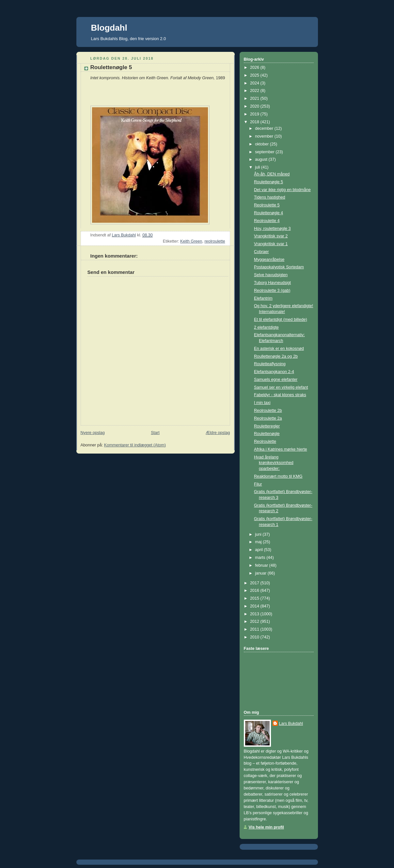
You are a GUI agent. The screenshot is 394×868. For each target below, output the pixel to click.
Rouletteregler (267, 426)
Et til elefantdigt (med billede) (281, 320)
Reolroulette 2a (268, 418)
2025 (255, 75)
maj (259, 542)
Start (155, 433)
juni (259, 534)
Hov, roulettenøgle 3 (272, 229)
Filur (258, 484)
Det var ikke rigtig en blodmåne (282, 190)
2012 (255, 621)
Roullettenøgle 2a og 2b (276, 356)
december (265, 128)
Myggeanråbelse (269, 260)
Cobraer (261, 252)
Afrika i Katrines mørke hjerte (281, 449)
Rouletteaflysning (270, 364)
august (262, 159)
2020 (255, 106)
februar (262, 565)
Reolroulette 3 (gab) (272, 291)
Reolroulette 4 (267, 221)
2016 (255, 591)
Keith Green (191, 241)
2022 (255, 91)
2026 (255, 67)
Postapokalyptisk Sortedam (279, 267)
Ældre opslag (218, 433)
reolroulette (215, 241)
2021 (255, 98)
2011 (255, 629)
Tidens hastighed (270, 197)
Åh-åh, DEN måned (272, 174)
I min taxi (262, 403)
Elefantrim (263, 298)
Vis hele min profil (266, 827)
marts (261, 558)
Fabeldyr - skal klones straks (280, 395)
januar (261, 573)
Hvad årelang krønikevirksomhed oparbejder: (274, 463)
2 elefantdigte (266, 327)
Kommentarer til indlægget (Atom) (135, 445)
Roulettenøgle (267, 434)
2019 (255, 114)
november (265, 136)
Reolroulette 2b (268, 411)
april (259, 550)
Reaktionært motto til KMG (278, 476)
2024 (255, 83)
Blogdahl (109, 28)
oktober (262, 144)
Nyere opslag (93, 433)
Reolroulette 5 (267, 205)
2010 (255, 637)
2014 (255, 606)
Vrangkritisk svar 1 (271, 244)
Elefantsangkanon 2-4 (274, 372)
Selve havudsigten (271, 275)
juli (258, 167)
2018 (255, 122)
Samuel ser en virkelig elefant (281, 387)
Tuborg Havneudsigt (272, 283)
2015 (255, 598)
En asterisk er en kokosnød (279, 349)
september (265, 152)
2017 (255, 583)
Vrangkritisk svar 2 (271, 236)
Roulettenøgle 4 (268, 213)
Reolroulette (265, 441)
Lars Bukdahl (291, 724)
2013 (255, 614)
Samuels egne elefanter (276, 380)
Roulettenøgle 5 (268, 182)
